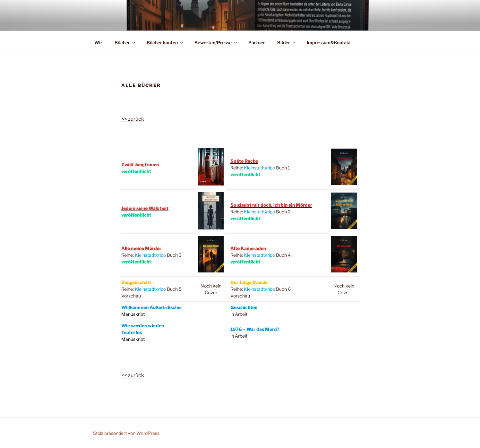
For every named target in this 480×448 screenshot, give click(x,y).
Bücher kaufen (165, 43)
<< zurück (133, 119)
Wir (98, 43)
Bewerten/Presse (216, 43)
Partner (257, 43)
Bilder (287, 43)
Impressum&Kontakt (329, 43)
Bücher (125, 43)
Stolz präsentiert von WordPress (126, 433)
